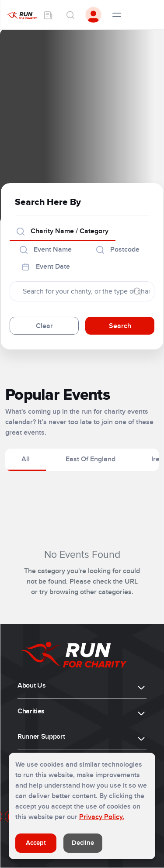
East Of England (91, 459)
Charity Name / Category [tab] (63, 231)
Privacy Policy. (102, 817)
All (26, 459)
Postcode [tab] (118, 249)
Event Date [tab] (46, 266)
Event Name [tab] (46, 249)
